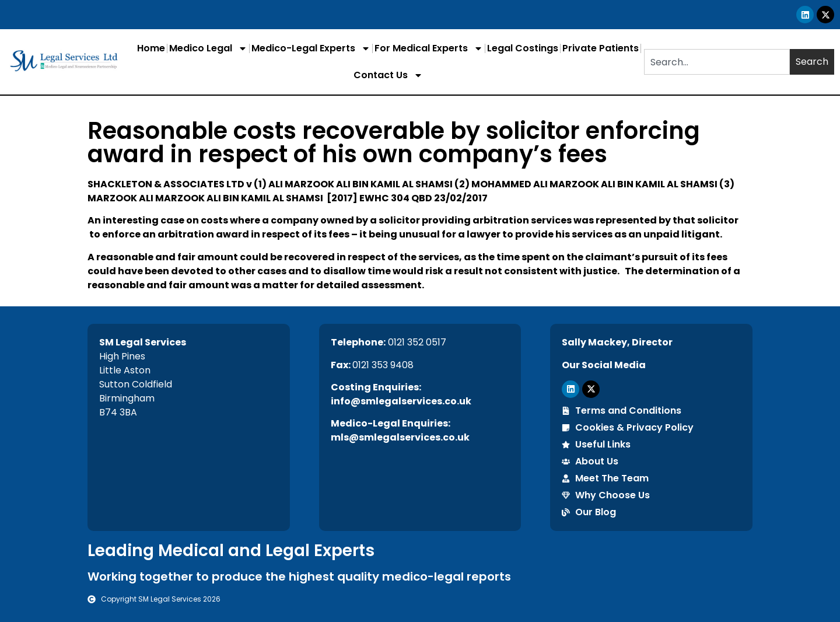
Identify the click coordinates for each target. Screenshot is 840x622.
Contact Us (388, 75)
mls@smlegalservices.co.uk (400, 437)
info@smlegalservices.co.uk (401, 401)
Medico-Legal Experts (311, 48)
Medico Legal (208, 48)
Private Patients (601, 48)
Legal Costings (523, 48)
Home (151, 48)
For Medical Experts (429, 48)
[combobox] (717, 62)
